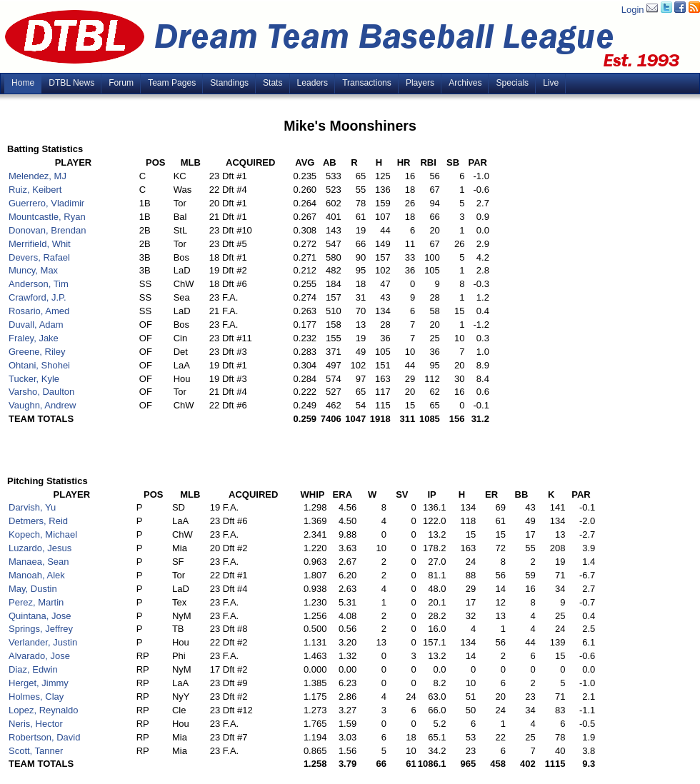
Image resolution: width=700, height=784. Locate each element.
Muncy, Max (33, 270)
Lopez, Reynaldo (44, 710)
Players (420, 83)
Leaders (313, 83)
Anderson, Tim (39, 284)
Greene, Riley (37, 352)
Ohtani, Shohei (39, 365)
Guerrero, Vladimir (46, 203)
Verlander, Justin (43, 642)
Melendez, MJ (37, 176)
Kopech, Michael (43, 534)
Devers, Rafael (39, 257)
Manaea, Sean (39, 562)
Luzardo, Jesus (40, 548)
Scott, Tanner (36, 751)
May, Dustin (33, 589)
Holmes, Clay (36, 697)
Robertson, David (44, 737)
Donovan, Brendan (47, 230)
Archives (465, 83)
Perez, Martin (36, 602)
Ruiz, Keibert (35, 190)
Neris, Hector (36, 724)
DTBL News (71, 83)
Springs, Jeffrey (41, 629)
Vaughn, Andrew (42, 405)
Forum (121, 83)
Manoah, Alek (37, 575)
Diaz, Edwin (33, 669)
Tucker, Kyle (34, 379)
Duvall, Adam (36, 325)
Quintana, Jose (40, 616)
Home (23, 83)
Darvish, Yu (32, 507)
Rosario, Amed (39, 311)
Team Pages (172, 83)
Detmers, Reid (38, 521)
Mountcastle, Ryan (47, 217)
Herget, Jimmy (39, 683)
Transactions (367, 83)
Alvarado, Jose (39, 656)
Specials (512, 83)
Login (633, 10)
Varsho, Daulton (41, 392)
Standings (229, 83)
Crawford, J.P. (37, 297)
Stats (273, 83)
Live (551, 83)
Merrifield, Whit (40, 244)
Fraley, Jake (34, 338)
